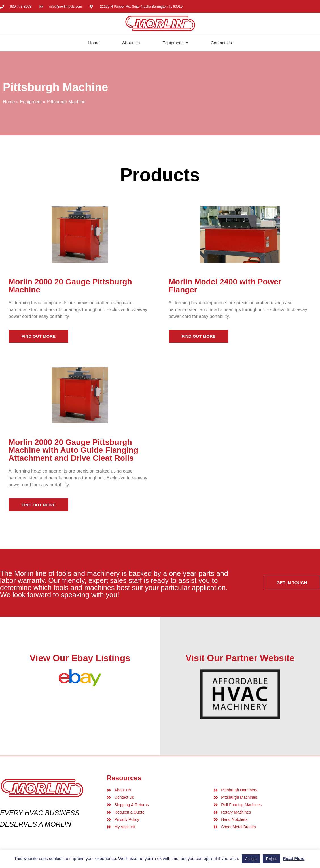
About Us (131, 43)
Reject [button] (271, 859)
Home (94, 43)
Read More (294, 858)
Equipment (175, 43)
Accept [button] (251, 859)
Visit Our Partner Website (240, 658)
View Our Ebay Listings (80, 658)
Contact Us (221, 43)
